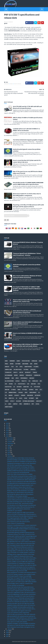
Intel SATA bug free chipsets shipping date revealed (21, 589)
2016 (7, 427)
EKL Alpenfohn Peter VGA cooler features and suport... (21, 542)
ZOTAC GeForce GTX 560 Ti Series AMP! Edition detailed (22, 582)
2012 (7, 434)
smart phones (9, 407)
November (10, 440)
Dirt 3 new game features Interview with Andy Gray (21, 545)
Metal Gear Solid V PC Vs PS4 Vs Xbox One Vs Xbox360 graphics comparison (27, 195)
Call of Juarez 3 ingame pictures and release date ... (21, 591)
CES (29, 381)
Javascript (39, 401)
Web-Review (30, 395)
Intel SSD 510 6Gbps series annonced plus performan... (22, 460)
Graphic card (8, 370)
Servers (23, 395)
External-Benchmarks (28, 401)
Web (37, 398)
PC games (36, 367)
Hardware (7, 84)
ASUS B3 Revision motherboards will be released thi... (21, 480)
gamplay (15, 404)
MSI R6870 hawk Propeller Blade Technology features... (22, 580)
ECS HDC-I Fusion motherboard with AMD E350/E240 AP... (22, 482)
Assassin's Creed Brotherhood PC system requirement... (22, 525)
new (13, 378)
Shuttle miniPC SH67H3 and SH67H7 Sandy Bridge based (22, 536)
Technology (8, 372)
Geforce (31, 390)
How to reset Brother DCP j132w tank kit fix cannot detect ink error (27, 161)
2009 (7, 633)
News (12, 84)
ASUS (37, 390)
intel (21, 367)
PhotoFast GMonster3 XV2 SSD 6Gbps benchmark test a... (22, 516)
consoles (33, 370)
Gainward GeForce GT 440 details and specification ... (21, 598)
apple (17, 378)
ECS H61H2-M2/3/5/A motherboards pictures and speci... (22, 483)
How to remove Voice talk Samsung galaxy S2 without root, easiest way (28, 301)
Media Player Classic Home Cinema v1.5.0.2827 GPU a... (21, 609)
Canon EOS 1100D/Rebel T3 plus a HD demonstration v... (22, 593)
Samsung (32, 378)
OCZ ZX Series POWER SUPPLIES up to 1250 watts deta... (22, 618)
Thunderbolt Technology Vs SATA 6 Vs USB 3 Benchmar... (22, 463)
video (40, 361)
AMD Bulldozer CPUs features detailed (17, 496)
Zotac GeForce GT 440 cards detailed (17, 622)
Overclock (35, 381)
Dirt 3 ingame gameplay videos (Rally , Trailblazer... (20, 518)
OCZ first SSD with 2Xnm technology (17, 531)
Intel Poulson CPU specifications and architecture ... (21, 492)
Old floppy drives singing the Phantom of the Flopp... (21, 554)
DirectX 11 (11, 398)
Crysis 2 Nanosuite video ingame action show (19, 611)
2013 (7, 432)
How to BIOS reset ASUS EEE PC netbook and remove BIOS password (27, 323)
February (10, 456)
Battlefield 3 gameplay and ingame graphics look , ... (21, 485)
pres (21, 404)
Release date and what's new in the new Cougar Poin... (21, 560)
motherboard (9, 375)
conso (7, 401)
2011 (7, 436)
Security (17, 395)
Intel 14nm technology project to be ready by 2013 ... (21, 502)
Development (33, 392)
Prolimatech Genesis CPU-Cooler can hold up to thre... (21, 534)
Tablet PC (24, 381)
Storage (13, 390)
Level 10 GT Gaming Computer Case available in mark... (21, 574)
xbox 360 (7, 390)
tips (39, 384)
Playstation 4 (22, 384)
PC (31, 387)
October (10, 441)
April (9, 452)
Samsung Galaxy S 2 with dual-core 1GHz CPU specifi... (21, 551)
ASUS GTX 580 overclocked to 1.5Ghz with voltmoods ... (22, 614)
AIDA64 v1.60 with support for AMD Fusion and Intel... (21, 512)
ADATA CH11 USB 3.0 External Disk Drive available (20, 474)
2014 (7, 431)
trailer (35, 372)
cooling (21, 392)
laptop (21, 372)
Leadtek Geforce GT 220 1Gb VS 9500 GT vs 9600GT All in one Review (26, 130)
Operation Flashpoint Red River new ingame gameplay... (22, 478)
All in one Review (9, 381)
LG (6, 404)
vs (39, 392)
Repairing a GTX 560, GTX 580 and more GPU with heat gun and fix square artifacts (28, 206)
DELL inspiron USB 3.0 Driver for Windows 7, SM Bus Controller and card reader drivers (28, 345)
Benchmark (25, 364)
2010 (7, 631)
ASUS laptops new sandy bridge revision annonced (21, 458)
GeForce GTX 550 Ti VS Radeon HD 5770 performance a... (22, 514)
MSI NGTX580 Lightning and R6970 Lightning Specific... (21, 532)
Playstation (8, 387)
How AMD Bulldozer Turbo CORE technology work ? (21, 620)
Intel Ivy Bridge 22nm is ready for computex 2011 (20, 583)
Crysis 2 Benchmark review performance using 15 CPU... (22, 476)
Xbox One (33, 384)
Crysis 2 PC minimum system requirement (18, 613)
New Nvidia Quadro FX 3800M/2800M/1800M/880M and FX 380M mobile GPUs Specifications (28, 183)
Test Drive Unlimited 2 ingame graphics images (28, 140)
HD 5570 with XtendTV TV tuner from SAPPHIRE (19, 576)
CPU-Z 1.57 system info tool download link (18, 472)
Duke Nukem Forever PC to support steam (18, 540)
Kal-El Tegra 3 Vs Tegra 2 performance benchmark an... (21, 527)
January (10, 629)
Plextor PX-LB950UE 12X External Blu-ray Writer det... (21, 607)
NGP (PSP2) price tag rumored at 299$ (17, 571)
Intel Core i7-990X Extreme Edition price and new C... (21, 547)
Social (37, 404)
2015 (7, 429)
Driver (12, 364)
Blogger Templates (31, 642)
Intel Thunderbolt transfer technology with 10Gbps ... (21, 467)
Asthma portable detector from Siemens (18, 520)
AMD (31, 364)
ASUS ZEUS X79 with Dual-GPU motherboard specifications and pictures (27, 312)
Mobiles (7, 367)
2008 (7, 634)
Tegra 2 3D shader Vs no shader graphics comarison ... (21, 552)
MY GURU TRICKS (18, 370)
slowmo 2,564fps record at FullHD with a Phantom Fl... (21, 562)
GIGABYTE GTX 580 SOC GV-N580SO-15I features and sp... (22, 461)
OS (14, 387)
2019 (7, 423)
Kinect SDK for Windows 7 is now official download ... (21, 489)
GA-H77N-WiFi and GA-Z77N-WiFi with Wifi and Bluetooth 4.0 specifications (27, 107)
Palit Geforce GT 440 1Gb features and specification (21, 625)
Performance (24, 378)
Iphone (11, 384)
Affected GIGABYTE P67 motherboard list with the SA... (21, 616)
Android (22, 375)
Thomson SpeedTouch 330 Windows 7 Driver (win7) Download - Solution (27, 254)
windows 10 (27, 404)
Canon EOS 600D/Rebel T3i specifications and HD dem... (22, 594)
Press (6, 364)
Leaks (10, 404)
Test (12, 367)
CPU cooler (37, 387)
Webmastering (13, 392)
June (9, 449)
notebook (38, 395)
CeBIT (26, 392)
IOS (6, 395)
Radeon (11, 395)
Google (17, 381)
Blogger (19, 401)
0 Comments (10, 22)
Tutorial (26, 370)
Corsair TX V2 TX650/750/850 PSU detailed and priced (21, 538)
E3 (17, 398)
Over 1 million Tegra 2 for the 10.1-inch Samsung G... (21, 549)
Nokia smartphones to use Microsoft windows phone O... (22, 572)
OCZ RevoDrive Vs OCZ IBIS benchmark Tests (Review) (21, 505)
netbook (19, 387)
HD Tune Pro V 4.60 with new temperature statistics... (21, 602)
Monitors (26, 387)
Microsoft (28, 372)
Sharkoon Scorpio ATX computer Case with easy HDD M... (22, 565)
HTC (41, 390)
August (9, 445)
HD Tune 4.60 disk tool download (16, 585)
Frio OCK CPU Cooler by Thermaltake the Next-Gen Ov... (22, 569)
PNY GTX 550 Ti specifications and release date (20, 465)
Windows (7, 378)
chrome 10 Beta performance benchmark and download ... (22, 500)
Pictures (25, 390)
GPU (6, 384)
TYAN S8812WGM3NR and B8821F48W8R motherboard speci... (23, 529)
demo (19, 390)
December (10, 438)
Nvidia (36, 364)
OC (15, 384)
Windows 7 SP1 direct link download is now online (20, 491)
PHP (33, 404)
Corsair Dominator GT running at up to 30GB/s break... (21, 563)
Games (18, 361)
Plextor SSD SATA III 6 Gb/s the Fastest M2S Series (20, 587)
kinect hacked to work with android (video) (18, 522)
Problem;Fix (29, 375)
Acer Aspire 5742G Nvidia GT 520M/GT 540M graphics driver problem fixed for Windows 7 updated (27, 289)
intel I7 (12, 401)
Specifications (18, 84)
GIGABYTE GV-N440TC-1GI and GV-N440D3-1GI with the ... (22, 623)
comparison (37, 375)
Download (34, 361)
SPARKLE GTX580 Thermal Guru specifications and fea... (22, 471)
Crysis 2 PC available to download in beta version (20, 556)
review (16, 375)
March (9, 454)
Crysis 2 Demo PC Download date (16, 523)
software (18, 364)
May (9, 451)
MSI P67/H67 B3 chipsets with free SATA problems (20, 494)
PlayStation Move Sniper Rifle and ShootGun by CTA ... (21, 507)
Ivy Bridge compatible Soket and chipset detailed (20, 600)
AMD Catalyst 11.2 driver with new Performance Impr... (21, 543)
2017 (7, 425)
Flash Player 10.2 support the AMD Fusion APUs (19, 578)
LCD (6, 392)
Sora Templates (21, 642)
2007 (7, 636)
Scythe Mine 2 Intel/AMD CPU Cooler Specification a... (21, 596)
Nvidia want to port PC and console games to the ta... (21, 469)
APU (41, 381)
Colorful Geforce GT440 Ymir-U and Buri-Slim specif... (21, 498)
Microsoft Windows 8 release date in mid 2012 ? (20, 487)
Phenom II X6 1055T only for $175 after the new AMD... (21, 603)
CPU (17, 367)
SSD (28, 384)
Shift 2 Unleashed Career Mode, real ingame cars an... (21, 627)
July (9, 447)
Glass (21, 398)
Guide (26, 398)
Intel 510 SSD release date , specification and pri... (20, 503)
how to (15, 372)
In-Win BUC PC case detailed (15, 511)
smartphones (28, 367)
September (11, 443)
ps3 (6, 398)
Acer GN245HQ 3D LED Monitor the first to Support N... (21, 567)
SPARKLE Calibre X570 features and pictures (19, 509)
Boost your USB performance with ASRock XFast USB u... (22, 558)
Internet (31, 398)
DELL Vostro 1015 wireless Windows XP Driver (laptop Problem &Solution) (27, 277)
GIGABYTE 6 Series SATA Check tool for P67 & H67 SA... (21, 605)
